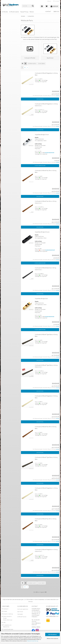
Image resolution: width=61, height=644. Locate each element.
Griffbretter (5, 12)
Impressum (6, 610)
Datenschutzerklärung (33, 641)
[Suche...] (33, 6)
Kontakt (48, 12)
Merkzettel (56, 1)
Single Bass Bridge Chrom (42, 136)
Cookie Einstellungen (8, 631)
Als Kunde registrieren (23, 611)
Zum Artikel (40, 101)
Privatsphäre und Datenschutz (7, 627)
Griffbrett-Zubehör (14, 12)
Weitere (32, 12)
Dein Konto (20, 613)
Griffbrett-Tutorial (22, 618)
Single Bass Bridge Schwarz (42, 233)
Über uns (56, 12)
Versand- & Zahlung (8, 615)
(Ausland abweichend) (49, 154)
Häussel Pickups (24, 12)
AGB (4, 624)
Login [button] (49, 1)
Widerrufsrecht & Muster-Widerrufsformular (8, 620)
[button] (22, 65)
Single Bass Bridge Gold (41, 300)
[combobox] (32, 65)
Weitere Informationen (52, 638)
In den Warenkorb (40, 167)
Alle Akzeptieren (52, 634)
